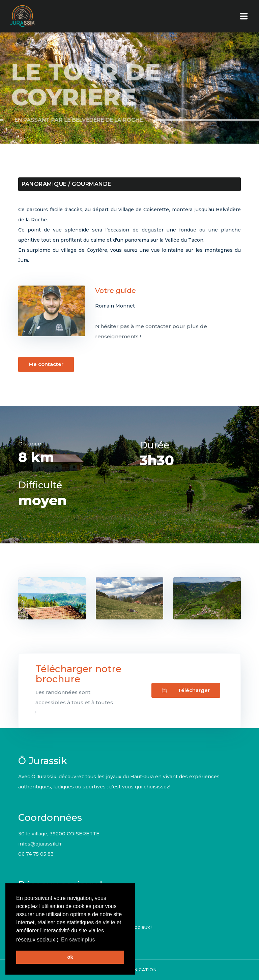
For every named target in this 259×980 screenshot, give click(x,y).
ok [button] (70, 957)
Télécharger (186, 690)
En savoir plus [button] (78, 940)
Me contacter (41, 364)
